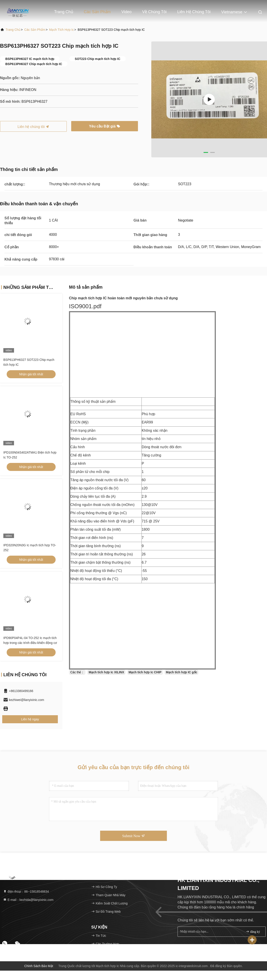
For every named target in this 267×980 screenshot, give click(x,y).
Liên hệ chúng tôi (194, 12)
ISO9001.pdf (85, 306)
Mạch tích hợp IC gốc (182, 672)
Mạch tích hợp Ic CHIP (145, 672)
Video (126, 12)
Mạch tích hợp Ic (62, 30)
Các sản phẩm (97, 12)
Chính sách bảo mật (39, 966)
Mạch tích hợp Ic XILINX (106, 672)
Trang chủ (64, 12)
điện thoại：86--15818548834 (26, 892)
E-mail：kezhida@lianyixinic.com (28, 900)
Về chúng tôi (154, 12)
